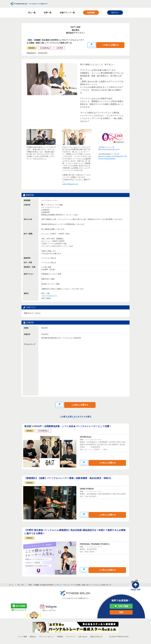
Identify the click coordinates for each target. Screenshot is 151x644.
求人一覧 (32, 13)
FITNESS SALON (29, 4)
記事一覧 (48, 13)
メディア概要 (22, 636)
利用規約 (60, 636)
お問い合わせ (83, 636)
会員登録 (91, 13)
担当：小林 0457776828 (49, 296)
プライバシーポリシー (46, 636)
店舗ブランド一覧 (67, 13)
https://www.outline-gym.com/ (109, 149)
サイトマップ (71, 636)
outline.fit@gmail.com (70, 184)
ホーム (11, 585)
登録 (121, 612)
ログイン (115, 13)
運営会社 (33, 636)
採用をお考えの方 (96, 636)
